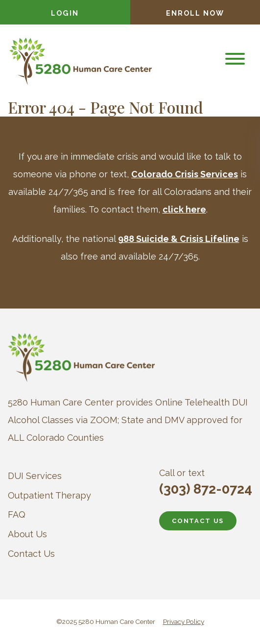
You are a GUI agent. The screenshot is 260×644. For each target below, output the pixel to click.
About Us (27, 534)
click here (184, 209)
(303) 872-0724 (206, 489)
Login (65, 13)
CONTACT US (198, 521)
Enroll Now (195, 13)
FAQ (17, 514)
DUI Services (35, 476)
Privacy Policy (184, 621)
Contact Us (31, 554)
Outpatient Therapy (49, 495)
